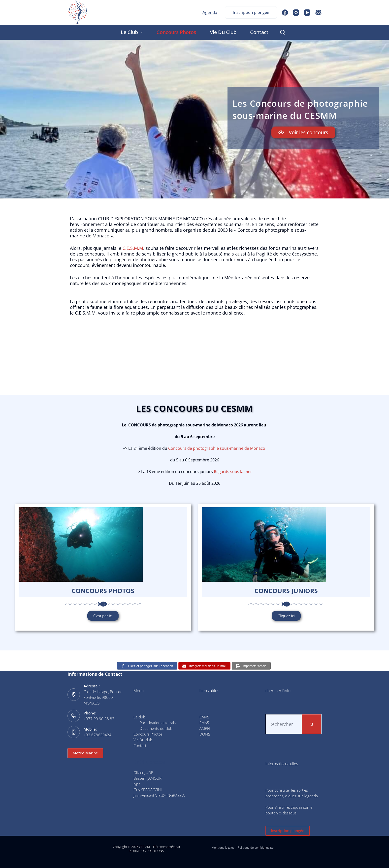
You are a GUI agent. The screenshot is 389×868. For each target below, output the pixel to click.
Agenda (210, 12)
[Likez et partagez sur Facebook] (147, 666)
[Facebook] (285, 13)
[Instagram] (296, 13)
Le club (133, 32)
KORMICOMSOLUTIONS (147, 851)
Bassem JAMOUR (147, 778)
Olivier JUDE (143, 772)
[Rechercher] (283, 32)
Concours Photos (176, 32)
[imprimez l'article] (251, 666)
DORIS (205, 734)
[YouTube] (307, 13)
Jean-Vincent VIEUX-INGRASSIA (159, 795)
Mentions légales (223, 847)
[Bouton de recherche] (312, 724)
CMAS (204, 717)
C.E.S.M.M (133, 248)
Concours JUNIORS (286, 591)
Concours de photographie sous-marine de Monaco (217, 448)
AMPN (205, 728)
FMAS (204, 723)
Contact (259, 32)
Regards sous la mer (233, 472)
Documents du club (156, 728)
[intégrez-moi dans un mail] (204, 666)
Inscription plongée (251, 12)
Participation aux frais (158, 723)
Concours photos (103, 591)
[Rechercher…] (284, 724)
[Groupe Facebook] (318, 13)
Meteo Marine (85, 753)
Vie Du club (223, 32)
